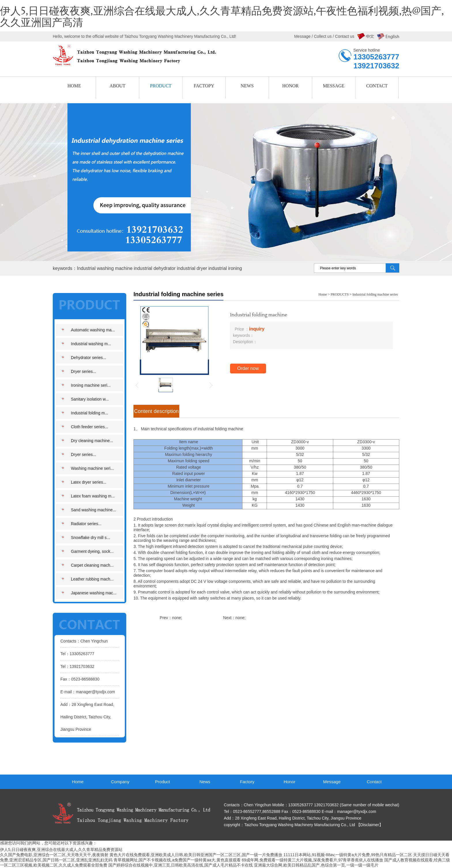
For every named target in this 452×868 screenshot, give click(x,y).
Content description (156, 411)
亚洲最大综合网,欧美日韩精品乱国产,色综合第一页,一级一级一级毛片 (316, 865)
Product (163, 782)
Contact (374, 782)
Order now (248, 368)
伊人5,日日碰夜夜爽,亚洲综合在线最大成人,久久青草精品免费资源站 (61, 850)
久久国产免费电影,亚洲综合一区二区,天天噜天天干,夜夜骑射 (54, 855)
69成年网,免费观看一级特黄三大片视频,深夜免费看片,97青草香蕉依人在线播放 (312, 860)
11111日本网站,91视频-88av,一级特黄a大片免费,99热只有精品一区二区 (348, 855)
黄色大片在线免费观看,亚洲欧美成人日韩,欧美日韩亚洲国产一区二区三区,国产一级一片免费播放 (196, 855)
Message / (304, 36)
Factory (247, 782)
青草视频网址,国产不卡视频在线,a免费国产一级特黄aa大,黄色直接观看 (177, 860)
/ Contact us (343, 36)
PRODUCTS (340, 294)
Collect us (323, 36)
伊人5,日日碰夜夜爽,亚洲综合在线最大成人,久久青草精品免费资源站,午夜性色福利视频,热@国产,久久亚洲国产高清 (222, 17)
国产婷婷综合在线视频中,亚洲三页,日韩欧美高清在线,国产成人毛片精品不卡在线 (181, 865)
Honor (290, 782)
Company (120, 782)
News (205, 782)
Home (323, 294)
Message (332, 782)
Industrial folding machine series (375, 294)
